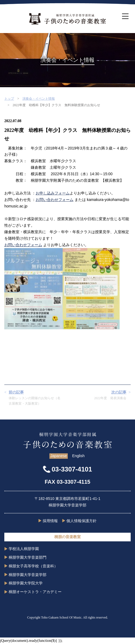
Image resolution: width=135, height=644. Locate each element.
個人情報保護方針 (82, 521)
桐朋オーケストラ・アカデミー (35, 592)
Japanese (59, 456)
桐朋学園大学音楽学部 (28, 575)
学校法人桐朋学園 (24, 549)
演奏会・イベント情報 (39, 99)
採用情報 (50, 521)
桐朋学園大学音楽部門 (28, 557)
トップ (9, 99)
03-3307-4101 (72, 469)
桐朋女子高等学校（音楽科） (33, 566)
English (78, 456)
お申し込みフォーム (53, 193)
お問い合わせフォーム (55, 200)
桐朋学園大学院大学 (26, 583)
